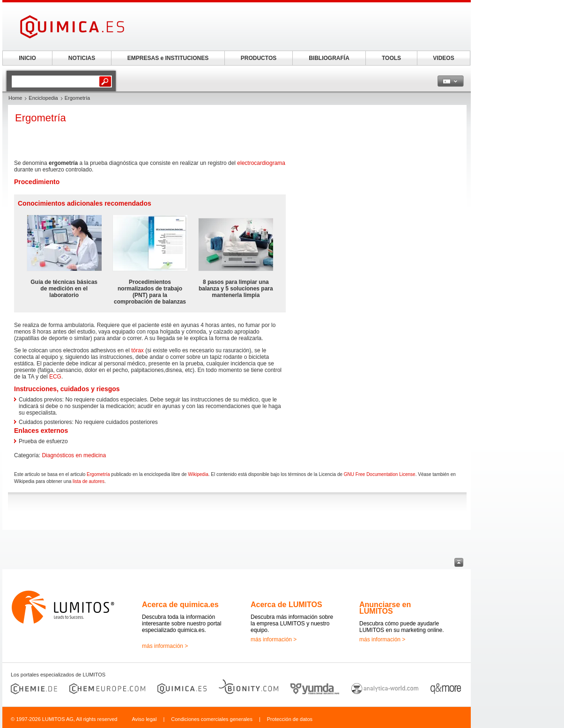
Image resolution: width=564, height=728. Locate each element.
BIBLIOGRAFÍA (329, 58)
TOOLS (391, 58)
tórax (137, 350)
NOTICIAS (82, 58)
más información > (165, 646)
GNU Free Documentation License (380, 474)
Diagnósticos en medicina (74, 455)
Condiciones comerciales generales (212, 719)
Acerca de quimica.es (180, 605)
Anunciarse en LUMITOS (385, 608)
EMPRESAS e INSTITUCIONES (168, 58)
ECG (55, 377)
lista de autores (89, 481)
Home (15, 98)
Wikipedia (198, 474)
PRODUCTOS (259, 58)
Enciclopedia (43, 98)
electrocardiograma (261, 163)
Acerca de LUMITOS (286, 605)
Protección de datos (290, 719)
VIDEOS (443, 58)
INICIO (27, 58)
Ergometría (98, 474)
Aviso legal (144, 719)
